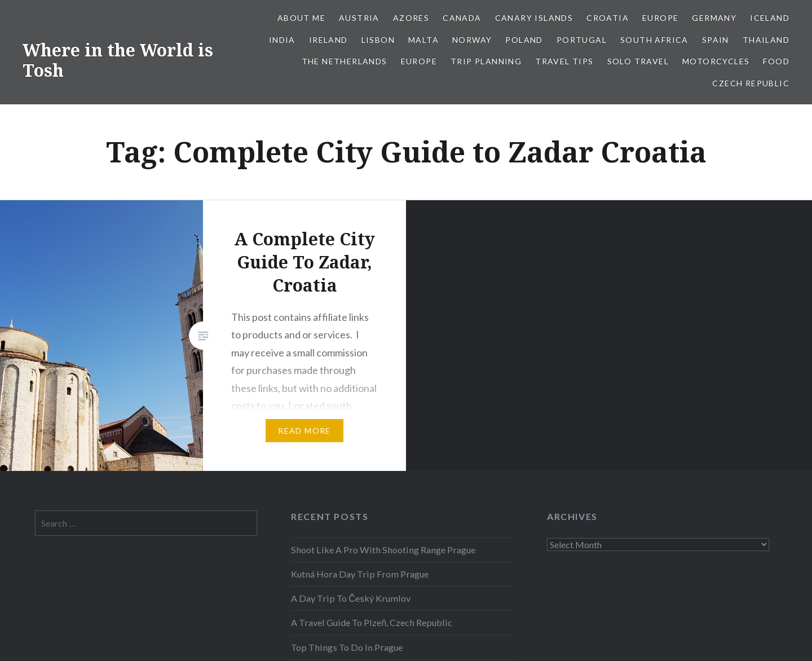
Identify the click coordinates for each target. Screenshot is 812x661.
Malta (423, 40)
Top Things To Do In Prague (347, 647)
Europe (660, 18)
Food (776, 61)
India (282, 40)
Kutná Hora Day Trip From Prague (360, 574)
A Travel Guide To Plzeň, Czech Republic (372, 622)
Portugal (582, 40)
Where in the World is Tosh (118, 60)
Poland (524, 40)
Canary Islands (534, 18)
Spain (716, 40)
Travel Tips (564, 61)
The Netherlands (345, 61)
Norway (472, 40)
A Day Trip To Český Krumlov (351, 598)
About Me (301, 18)
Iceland (770, 18)
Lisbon (378, 40)
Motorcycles (716, 61)
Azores (411, 18)
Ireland (328, 40)
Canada (462, 18)
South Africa (654, 40)
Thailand (766, 40)
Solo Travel (638, 61)
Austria (359, 18)
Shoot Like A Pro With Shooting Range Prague (383, 550)
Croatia (608, 18)
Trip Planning (486, 61)
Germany (714, 18)
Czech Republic (751, 83)
